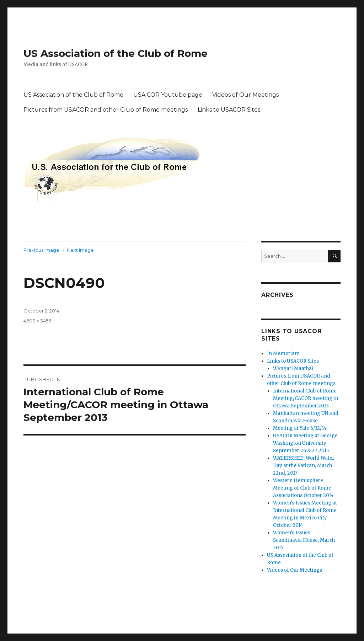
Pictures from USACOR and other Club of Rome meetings (106, 110)
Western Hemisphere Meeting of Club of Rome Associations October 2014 (303, 488)
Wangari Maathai (293, 368)
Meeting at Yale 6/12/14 (300, 428)
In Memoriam (283, 354)
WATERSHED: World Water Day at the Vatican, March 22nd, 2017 (304, 466)
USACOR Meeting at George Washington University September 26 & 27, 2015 (305, 443)
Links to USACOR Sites (229, 110)
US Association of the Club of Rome (116, 53)
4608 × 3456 (37, 321)
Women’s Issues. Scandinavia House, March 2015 (304, 540)
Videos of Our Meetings (245, 95)
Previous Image (41, 250)
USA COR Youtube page (168, 95)
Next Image (80, 250)
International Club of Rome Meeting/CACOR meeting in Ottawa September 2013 (306, 398)
